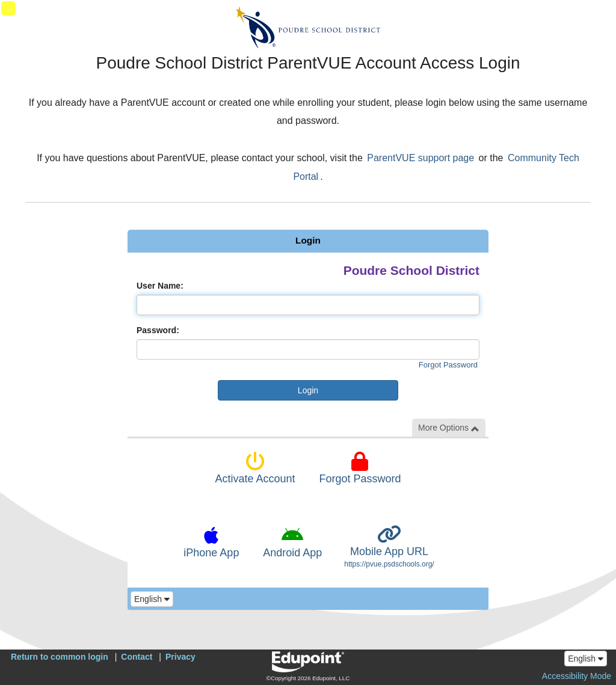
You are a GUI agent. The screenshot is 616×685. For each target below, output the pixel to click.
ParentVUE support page (420, 158)
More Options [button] (449, 428)
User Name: (160, 286)
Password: (158, 330)
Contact (137, 657)
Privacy (180, 657)
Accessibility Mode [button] (577, 676)
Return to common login (60, 657)
